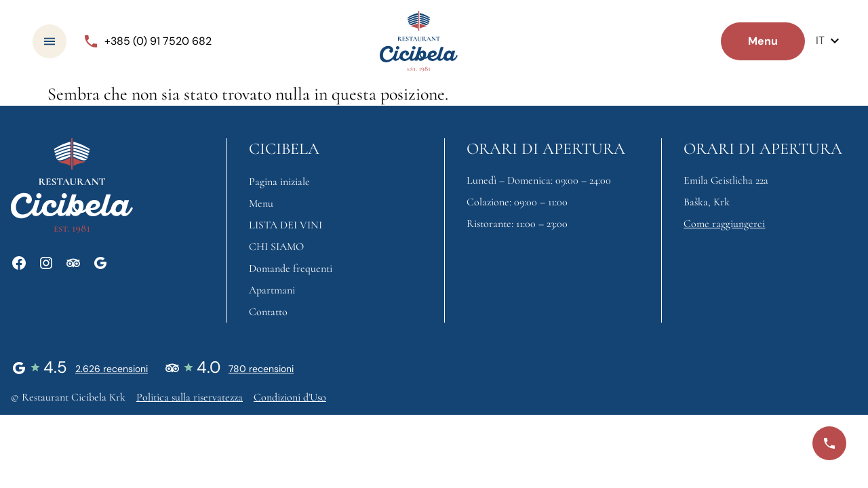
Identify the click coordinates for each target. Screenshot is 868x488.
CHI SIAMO (276, 247)
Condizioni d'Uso (290, 397)
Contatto (268, 312)
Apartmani (272, 290)
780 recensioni (261, 369)
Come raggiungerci (724, 224)
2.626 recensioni (112, 369)
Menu (261, 203)
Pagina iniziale (279, 182)
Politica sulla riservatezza (190, 397)
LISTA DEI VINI (285, 225)
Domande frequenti (291, 268)
